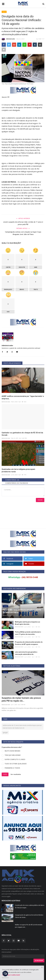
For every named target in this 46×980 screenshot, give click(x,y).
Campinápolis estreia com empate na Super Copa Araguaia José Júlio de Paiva (23, 233)
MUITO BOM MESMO (12, 751)
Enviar (40, 500)
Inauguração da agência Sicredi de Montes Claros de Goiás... (29, 916)
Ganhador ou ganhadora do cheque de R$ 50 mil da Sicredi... (22, 434)
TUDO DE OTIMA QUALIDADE (16, 764)
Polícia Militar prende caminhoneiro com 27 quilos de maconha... (28, 633)
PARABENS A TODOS (12, 768)
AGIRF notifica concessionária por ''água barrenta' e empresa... (23, 397)
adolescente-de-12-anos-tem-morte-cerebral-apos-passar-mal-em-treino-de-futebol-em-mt (22, 727)
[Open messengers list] (5, 974)
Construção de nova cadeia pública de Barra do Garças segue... (30, 906)
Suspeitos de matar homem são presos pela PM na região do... (21, 699)
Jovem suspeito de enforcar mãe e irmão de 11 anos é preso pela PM (23, 223)
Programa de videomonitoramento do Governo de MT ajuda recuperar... (29, 643)
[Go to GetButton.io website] (5, 978)
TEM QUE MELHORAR (13, 755)
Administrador (8, 39)
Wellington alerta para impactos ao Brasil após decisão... (27, 623)
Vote (5, 774)
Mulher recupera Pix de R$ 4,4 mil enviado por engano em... (29, 926)
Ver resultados (16, 774)
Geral (4, 12)
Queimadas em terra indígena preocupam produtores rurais (18, 470)
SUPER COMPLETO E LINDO (15, 759)
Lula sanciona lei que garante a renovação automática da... (26, 653)
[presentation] (36, 674)
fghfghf (5, 733)
